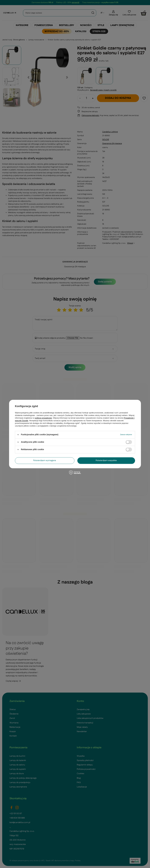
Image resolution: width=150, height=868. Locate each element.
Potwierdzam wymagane (45, 460)
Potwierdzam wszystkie (106, 460)
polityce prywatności (44, 418)
